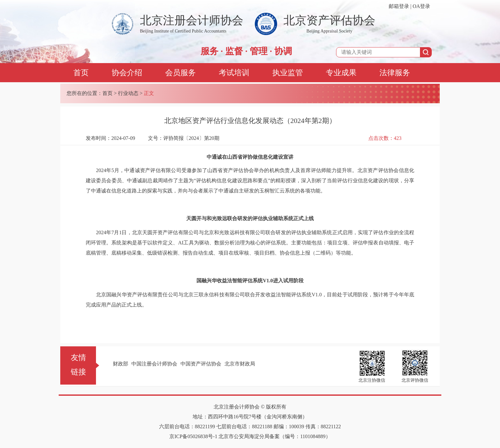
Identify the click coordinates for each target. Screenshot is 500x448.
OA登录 (421, 6)
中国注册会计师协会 (154, 364)
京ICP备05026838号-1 (193, 436)
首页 (81, 73)
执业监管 (288, 73)
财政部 (121, 364)
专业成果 (341, 73)
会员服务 (180, 73)
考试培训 (234, 73)
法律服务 (395, 73)
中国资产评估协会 (201, 364)
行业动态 (128, 93)
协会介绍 (127, 73)
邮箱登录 (399, 6)
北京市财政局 (240, 364)
